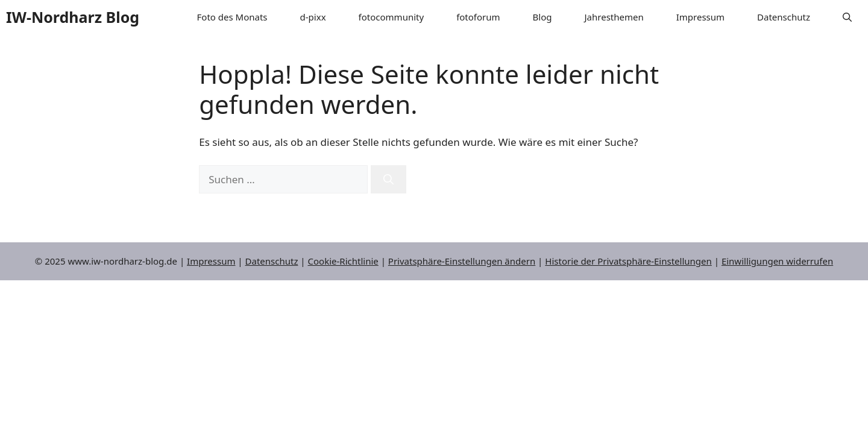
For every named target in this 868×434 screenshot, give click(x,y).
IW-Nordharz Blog (73, 17)
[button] (847, 17)
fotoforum (478, 17)
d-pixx (313, 17)
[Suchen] (388, 180)
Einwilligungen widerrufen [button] (777, 261)
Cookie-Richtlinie (343, 261)
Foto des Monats (232, 17)
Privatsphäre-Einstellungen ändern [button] (462, 261)
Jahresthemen (614, 17)
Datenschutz (784, 17)
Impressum (700, 17)
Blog (542, 17)
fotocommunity (392, 17)
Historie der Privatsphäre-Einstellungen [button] (628, 261)
